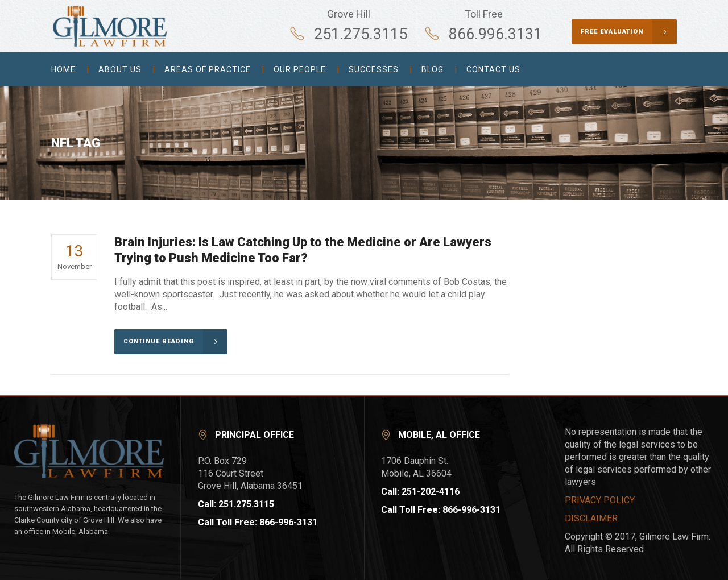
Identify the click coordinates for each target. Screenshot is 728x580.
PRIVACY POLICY (600, 500)
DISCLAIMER (591, 518)
